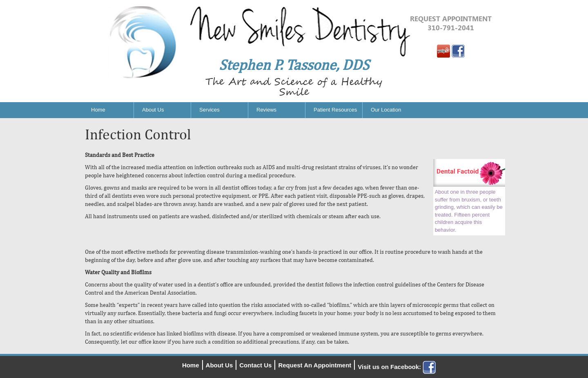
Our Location (386, 110)
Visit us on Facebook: (397, 367)
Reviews (266, 110)
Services (209, 110)
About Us (153, 110)
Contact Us (255, 365)
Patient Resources (335, 110)
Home (98, 110)
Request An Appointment (315, 365)
